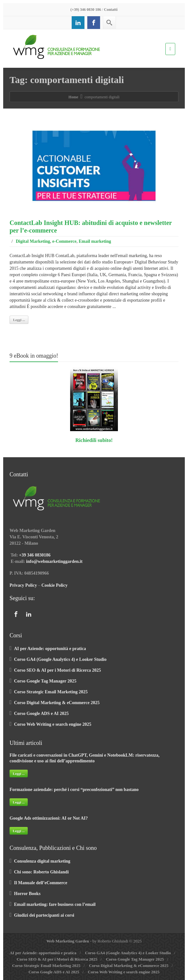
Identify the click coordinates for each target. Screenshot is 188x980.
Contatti (111, 10)
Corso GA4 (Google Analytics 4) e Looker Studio (60, 659)
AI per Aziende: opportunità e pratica (50, 649)
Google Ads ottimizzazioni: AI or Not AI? (49, 818)
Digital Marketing (33, 241)
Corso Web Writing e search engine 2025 (53, 724)
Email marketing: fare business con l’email (55, 904)
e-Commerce (64, 241)
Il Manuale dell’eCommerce (41, 883)
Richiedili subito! (94, 440)
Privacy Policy (23, 585)
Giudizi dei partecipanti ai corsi (44, 915)
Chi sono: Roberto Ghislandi (41, 872)
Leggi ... (19, 320)
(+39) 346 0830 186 (86, 10)
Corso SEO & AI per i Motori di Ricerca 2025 (58, 670)
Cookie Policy (54, 585)
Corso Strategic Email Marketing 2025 (51, 692)
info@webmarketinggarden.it (54, 561)
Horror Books (27, 894)
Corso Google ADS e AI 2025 (41, 714)
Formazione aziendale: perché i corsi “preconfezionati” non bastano (74, 790)
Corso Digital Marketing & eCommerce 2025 (57, 703)
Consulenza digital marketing (42, 861)
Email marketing (95, 241)
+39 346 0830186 (35, 555)
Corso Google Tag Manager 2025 (45, 681)
